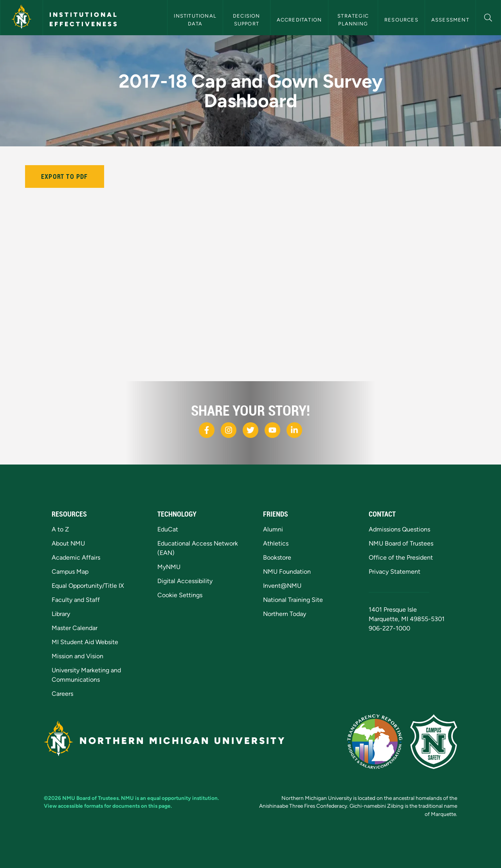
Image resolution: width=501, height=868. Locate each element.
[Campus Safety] (434, 742)
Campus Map (70, 572)
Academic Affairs (76, 557)
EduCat (168, 529)
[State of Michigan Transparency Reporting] (375, 742)
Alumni (273, 529)
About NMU (68, 543)
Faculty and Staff (76, 600)
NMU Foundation (287, 572)
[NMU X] (250, 430)
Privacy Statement (395, 572)
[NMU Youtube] (272, 430)
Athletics (276, 543)
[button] (488, 17)
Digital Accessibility (185, 581)
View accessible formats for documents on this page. (108, 806)
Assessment (450, 20)
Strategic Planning (354, 20)
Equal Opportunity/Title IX (88, 586)
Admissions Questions (399, 529)
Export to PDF (65, 176)
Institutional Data (196, 20)
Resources (401, 20)
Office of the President (401, 557)
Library (61, 614)
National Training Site (293, 600)
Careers (62, 694)
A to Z (60, 529)
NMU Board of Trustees (401, 543)
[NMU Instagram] (229, 430)
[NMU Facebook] (207, 430)
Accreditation (299, 20)
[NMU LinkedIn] (294, 430)
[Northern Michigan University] (22, 18)
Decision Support (247, 20)
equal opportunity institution (182, 798)
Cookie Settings (180, 595)
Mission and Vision (77, 656)
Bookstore (277, 557)
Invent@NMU (282, 586)
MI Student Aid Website (85, 642)
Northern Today (285, 614)
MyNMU (169, 567)
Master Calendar (75, 628)
